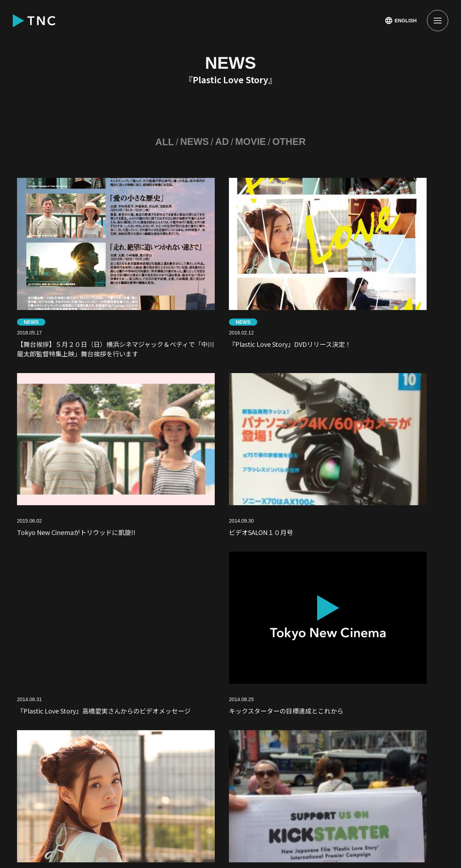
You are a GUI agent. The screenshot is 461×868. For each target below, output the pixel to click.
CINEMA (199, 722)
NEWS (193, 142)
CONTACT (91, 793)
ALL (162, 142)
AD (221, 142)
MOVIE (251, 142)
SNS (49, 757)
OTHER (291, 142)
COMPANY (277, 757)
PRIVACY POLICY (41, 846)
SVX (140, 757)
